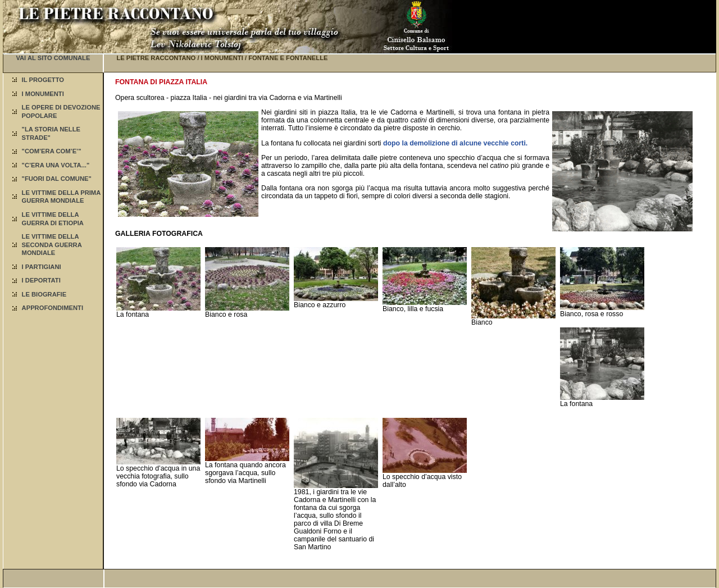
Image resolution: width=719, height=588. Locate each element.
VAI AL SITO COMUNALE (53, 58)
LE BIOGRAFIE (44, 294)
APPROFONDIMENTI (53, 308)
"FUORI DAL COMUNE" (57, 179)
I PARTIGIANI (42, 267)
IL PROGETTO (43, 80)
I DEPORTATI (41, 280)
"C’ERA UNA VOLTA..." (56, 165)
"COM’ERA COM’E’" (52, 151)
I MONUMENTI (43, 94)
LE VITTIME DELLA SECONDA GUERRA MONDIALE (52, 245)
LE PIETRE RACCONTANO (156, 58)
